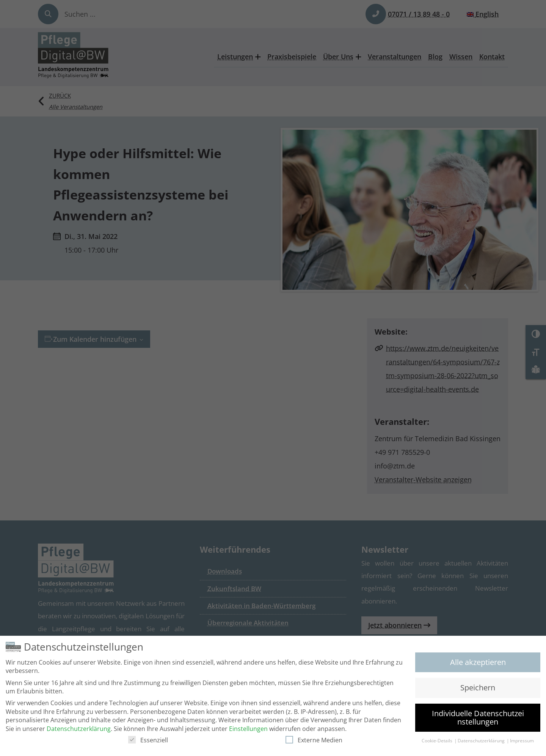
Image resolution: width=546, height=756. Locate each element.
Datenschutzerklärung (79, 729)
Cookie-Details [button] (438, 741)
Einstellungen (248, 729)
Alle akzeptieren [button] (478, 662)
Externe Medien (314, 740)
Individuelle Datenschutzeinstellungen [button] (478, 717)
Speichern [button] (478, 688)
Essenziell (148, 740)
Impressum (522, 741)
